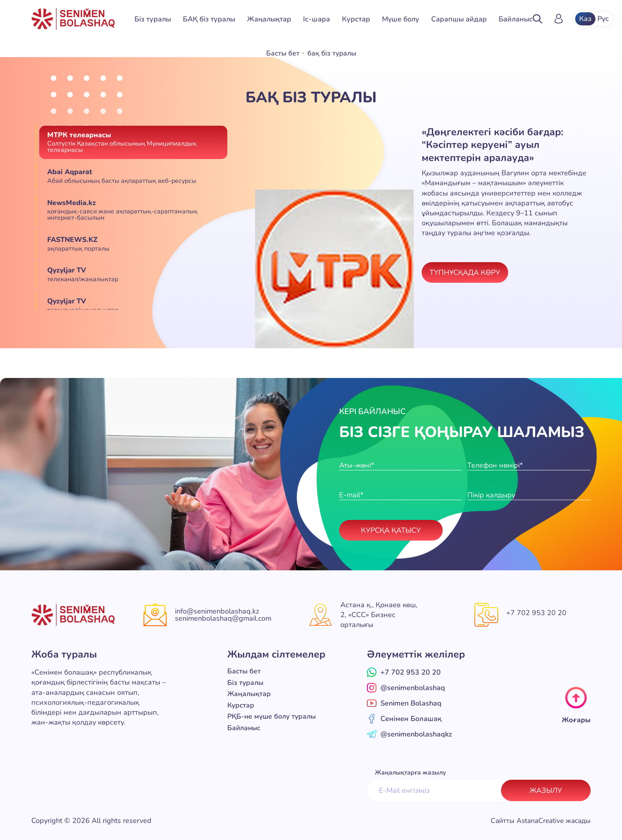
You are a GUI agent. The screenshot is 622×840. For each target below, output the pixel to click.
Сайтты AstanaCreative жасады (538, 821)
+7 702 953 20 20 (536, 613)
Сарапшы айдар (459, 19)
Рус (604, 19)
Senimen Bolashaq (404, 703)
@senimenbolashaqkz (409, 734)
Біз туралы (153, 19)
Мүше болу (401, 19)
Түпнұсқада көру (465, 272)
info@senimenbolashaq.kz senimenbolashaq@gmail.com (223, 615)
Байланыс (516, 19)
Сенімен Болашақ (404, 719)
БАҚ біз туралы (209, 19)
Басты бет (282, 53)
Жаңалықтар (269, 19)
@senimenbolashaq (406, 688)
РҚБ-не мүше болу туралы (273, 715)
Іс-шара (317, 19)
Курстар (356, 19)
